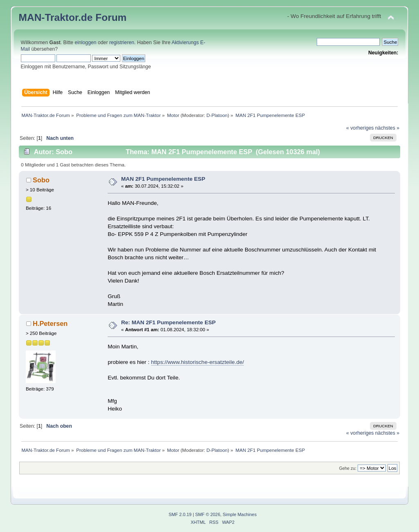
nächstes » (387, 128)
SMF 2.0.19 (180, 514)
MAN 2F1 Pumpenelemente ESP (163, 179)
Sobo (41, 180)
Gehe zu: (348, 468)
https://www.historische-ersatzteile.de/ (197, 362)
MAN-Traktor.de (56, 17)
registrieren (122, 43)
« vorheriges (360, 128)
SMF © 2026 (208, 514)
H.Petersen (50, 323)
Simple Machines (240, 514)
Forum (111, 17)
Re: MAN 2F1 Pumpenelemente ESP (168, 322)
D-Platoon (217, 115)
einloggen (86, 43)
